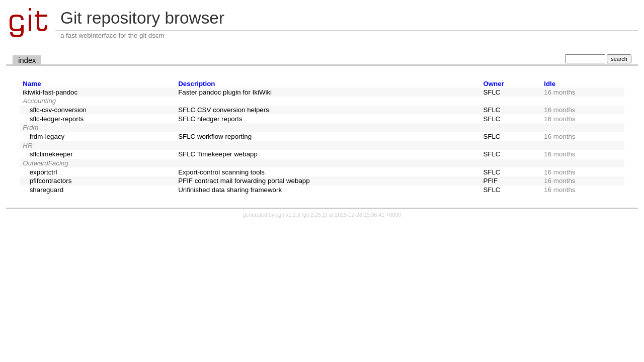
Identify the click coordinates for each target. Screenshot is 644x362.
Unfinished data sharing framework (230, 190)
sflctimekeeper (51, 154)
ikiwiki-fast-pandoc (50, 92)
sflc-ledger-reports (57, 119)
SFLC (492, 92)
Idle (550, 84)
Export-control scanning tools (221, 172)
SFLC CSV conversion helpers (224, 110)
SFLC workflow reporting (215, 137)
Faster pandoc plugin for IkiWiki (225, 92)
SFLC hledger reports (210, 119)
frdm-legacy (47, 137)
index (27, 60)
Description (196, 84)
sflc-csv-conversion (58, 110)
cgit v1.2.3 (288, 215)
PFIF (490, 181)
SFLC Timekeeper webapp (218, 154)
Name (32, 84)
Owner (493, 84)
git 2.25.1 (314, 215)
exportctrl (44, 172)
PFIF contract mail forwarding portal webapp (244, 181)
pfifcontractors (51, 181)
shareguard (47, 190)
